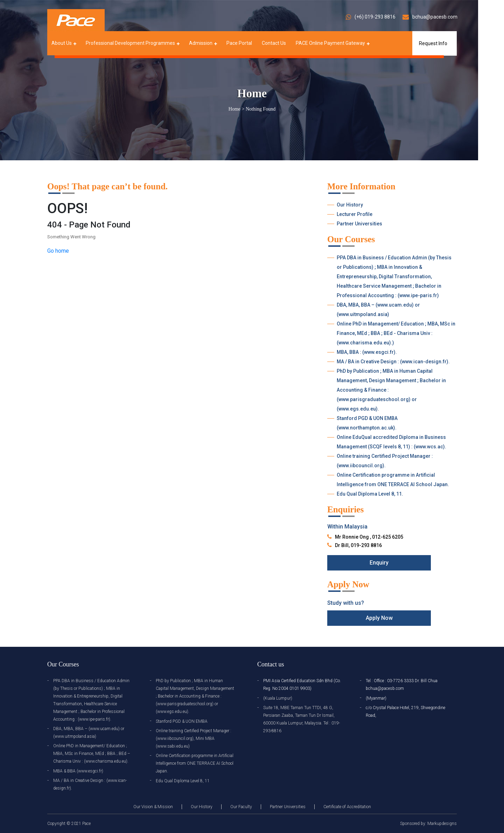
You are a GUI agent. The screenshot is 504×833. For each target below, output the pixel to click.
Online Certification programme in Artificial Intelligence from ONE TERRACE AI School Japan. (393, 480)
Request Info (433, 43)
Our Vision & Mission (153, 807)
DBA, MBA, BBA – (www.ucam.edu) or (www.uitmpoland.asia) (378, 310)
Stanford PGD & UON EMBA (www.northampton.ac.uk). (367, 423)
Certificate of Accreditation (347, 807)
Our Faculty (241, 807)
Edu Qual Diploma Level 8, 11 (183, 781)
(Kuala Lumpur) (278, 698)
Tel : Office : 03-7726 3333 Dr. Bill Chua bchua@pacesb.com (402, 685)
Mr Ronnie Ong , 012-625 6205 (369, 537)
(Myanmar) (376, 698)
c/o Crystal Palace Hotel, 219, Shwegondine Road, (405, 712)
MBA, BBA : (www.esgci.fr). (367, 352)
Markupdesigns (442, 824)
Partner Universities (359, 224)
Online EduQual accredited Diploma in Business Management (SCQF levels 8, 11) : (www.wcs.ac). (391, 442)
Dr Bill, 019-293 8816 (358, 545)
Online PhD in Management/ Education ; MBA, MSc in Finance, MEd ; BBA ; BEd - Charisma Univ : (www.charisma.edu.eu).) (396, 333)
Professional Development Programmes (130, 43)
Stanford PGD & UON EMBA (182, 721)
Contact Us (274, 43)
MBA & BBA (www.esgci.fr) (78, 771)
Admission (201, 43)
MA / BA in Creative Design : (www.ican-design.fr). (393, 362)
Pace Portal (239, 43)
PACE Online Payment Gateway (330, 43)
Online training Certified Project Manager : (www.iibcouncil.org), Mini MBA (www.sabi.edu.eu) (194, 738)
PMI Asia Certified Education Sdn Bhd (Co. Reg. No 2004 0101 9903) (302, 685)
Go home (58, 251)
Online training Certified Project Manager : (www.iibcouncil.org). (385, 461)
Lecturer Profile (355, 214)
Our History (350, 205)
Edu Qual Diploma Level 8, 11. (370, 494)
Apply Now (379, 618)
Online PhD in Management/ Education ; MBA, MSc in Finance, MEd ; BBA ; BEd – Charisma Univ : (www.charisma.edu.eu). (92, 754)
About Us (62, 43)
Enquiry (379, 563)
